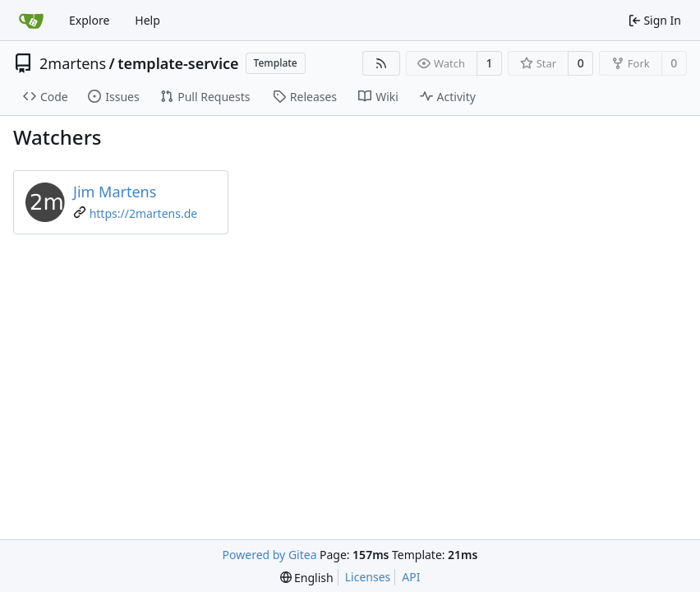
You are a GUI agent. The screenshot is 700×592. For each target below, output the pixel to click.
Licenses (368, 577)
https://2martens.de (144, 213)
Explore (89, 20)
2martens (73, 63)
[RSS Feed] (381, 63)
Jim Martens (115, 192)
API (411, 577)
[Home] (31, 21)
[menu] (307, 578)
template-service (178, 63)
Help (147, 20)
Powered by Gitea (270, 555)
